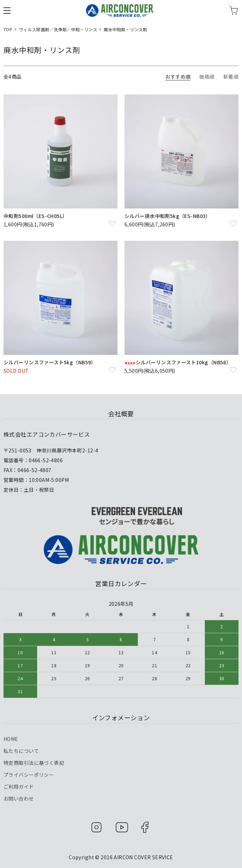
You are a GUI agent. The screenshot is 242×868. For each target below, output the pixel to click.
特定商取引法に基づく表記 (34, 763)
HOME (11, 739)
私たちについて (21, 751)
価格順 (207, 77)
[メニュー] (7, 11)
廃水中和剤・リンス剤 (126, 29)
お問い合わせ (19, 799)
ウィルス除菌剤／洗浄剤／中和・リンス (58, 29)
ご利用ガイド (19, 787)
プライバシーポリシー (29, 775)
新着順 (231, 77)
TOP (8, 29)
